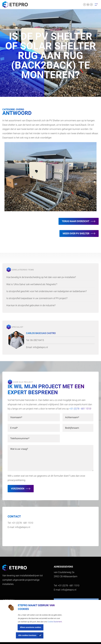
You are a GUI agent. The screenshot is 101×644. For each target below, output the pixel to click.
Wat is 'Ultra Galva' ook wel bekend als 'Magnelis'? (32, 284)
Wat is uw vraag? (19, 449)
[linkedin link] (88, 5)
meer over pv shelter (76, 233)
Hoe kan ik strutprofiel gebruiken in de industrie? (31, 305)
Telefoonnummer (20, 438)
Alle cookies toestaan (27, 635)
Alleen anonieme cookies (31, 627)
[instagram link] (91, 5)
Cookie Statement (55, 622)
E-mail (14, 428)
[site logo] (15, 5)
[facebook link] (84, 5)
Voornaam (16, 417)
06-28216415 (37, 340)
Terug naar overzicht (76, 221)
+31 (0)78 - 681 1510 (80, 409)
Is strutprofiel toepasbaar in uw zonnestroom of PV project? (37, 298)
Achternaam (72, 417)
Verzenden (18, 489)
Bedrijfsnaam (72, 428)
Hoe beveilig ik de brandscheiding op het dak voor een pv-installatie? (41, 277)
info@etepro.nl (40, 347)
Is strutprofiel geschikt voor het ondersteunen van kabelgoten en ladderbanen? (46, 291)
